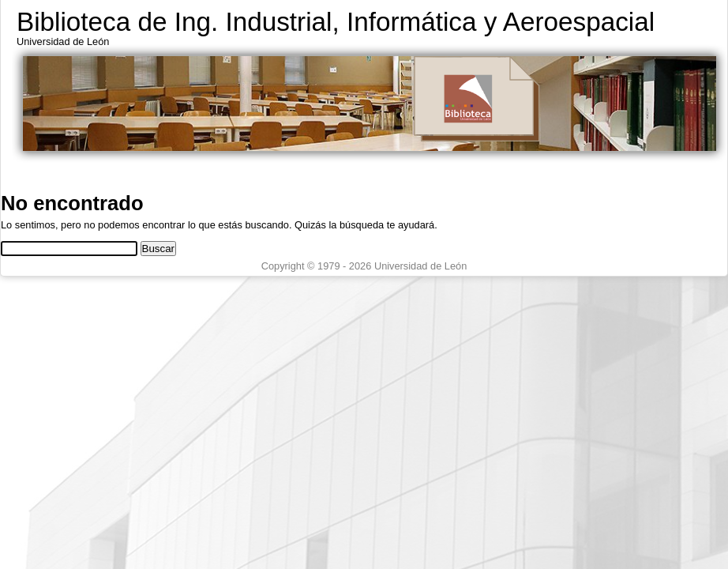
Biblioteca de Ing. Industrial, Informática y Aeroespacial (336, 22)
